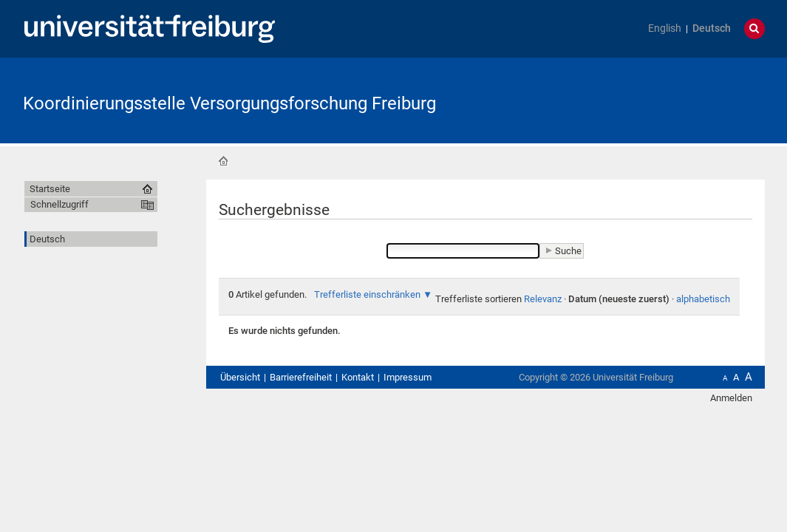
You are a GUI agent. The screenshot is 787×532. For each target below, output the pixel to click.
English (665, 28)
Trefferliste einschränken (367, 294)
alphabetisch (703, 299)
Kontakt (358, 377)
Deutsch (712, 28)
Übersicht (240, 377)
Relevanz (543, 299)
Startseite (223, 161)
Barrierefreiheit (301, 377)
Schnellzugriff (59, 204)
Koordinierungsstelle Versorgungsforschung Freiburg (229, 103)
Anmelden (731, 398)
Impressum (408, 377)
